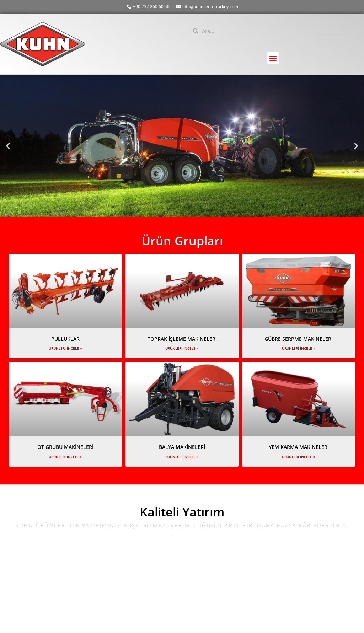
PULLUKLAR (65, 339)
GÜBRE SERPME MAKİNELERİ (299, 339)
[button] (273, 58)
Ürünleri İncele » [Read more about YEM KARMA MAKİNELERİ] (299, 457)
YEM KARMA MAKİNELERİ (299, 447)
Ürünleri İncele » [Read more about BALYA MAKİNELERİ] (182, 457)
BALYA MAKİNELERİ (182, 447)
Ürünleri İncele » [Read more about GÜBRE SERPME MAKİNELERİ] (299, 348)
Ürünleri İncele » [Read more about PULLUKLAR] (65, 348)
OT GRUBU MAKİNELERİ (65, 447)
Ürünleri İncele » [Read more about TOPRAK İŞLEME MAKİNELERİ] (182, 348)
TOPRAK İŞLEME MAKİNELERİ (182, 339)
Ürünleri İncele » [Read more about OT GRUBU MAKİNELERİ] (65, 457)
